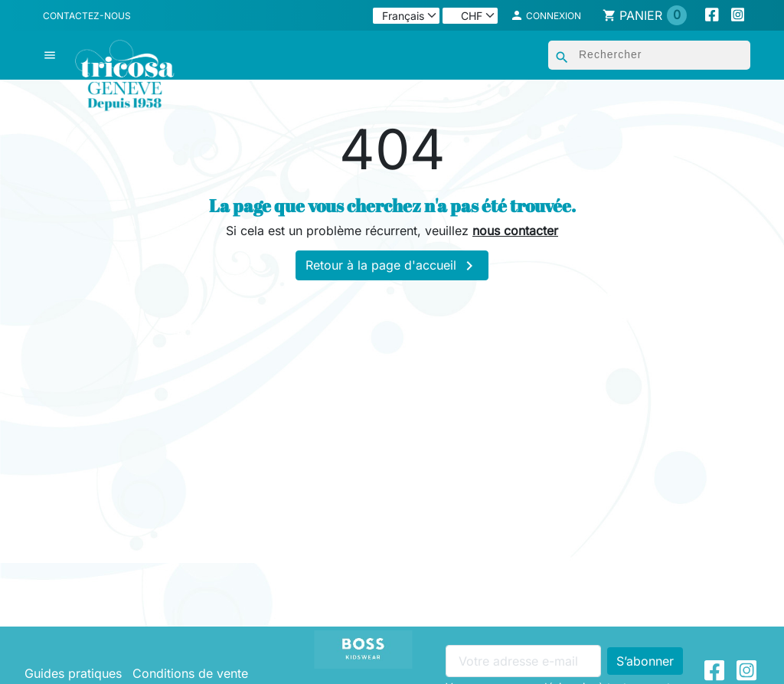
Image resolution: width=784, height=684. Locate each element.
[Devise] (470, 16)
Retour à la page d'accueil (392, 266)
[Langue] (406, 16)
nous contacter (515, 231)
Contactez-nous (87, 16)
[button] (546, 15)
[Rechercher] (649, 55)
